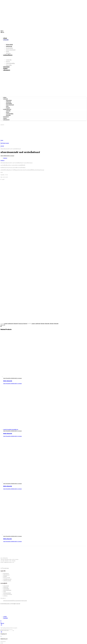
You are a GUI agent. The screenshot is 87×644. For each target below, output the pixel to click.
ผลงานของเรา (6, 117)
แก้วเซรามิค (6, 99)
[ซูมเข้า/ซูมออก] (1, 642)
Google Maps (6, 568)
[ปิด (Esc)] (5, 642)
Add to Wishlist (4, 156)
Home (2, 140)
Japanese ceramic (7, 581)
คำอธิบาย (5, 158)
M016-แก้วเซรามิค (7, 539)
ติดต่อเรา (5, 118)
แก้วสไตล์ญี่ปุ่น (9, 103)
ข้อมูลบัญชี (5, 618)
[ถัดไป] (2, 643)
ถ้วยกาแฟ (43, 324)
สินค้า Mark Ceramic (5, 143)
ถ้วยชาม (8, 112)
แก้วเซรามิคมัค (9, 100)
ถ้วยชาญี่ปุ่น (8, 115)
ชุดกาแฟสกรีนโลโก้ (7, 593)
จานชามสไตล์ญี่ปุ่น (10, 114)
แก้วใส (7, 106)
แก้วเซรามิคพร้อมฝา (10, 105)
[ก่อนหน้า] (1, 643)
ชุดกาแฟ (2, 146)
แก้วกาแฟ (52, 324)
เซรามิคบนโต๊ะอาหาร (7, 109)
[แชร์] (4, 642)
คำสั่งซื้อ (5, 617)
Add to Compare (11, 156)
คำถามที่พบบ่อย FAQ (7, 579)
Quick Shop (6, 378)
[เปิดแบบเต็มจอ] (2, 642)
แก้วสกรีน (8, 108)
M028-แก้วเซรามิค (8, 434)
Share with (3, 325)
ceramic (33, 324)
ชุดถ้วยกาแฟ (8, 102)
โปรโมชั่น (5, 576)
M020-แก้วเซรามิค (8, 381)
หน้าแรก (5, 97)
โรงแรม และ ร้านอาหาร (23, 324)
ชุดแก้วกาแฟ (38, 324)
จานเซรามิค (8, 111)
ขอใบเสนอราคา (6, 120)
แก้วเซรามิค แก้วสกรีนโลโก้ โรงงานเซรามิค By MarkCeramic (15, 601)
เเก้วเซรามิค (47, 324)
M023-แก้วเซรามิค (8, 486)
